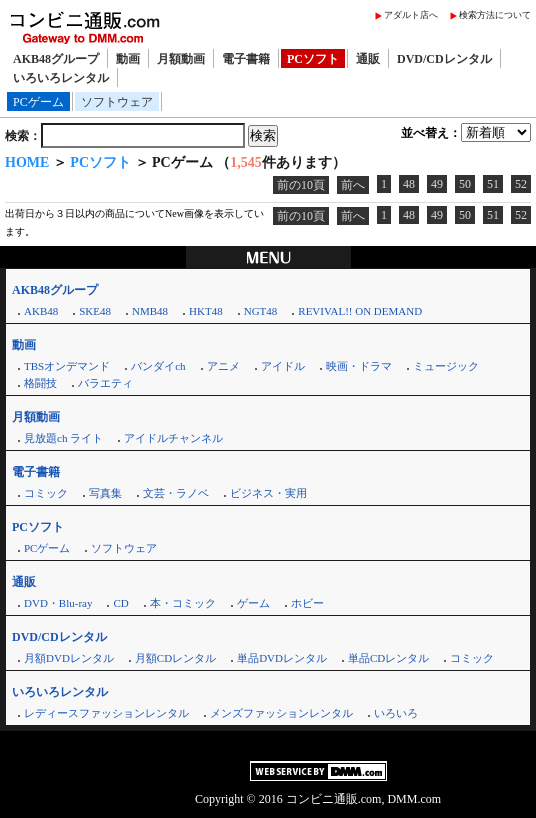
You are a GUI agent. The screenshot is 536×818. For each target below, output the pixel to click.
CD (120, 603)
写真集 (105, 493)
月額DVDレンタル (69, 658)
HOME (27, 162)
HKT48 (206, 311)
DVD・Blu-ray (58, 603)
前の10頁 (301, 185)
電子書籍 (246, 59)
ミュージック (446, 366)
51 (493, 184)
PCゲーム (38, 102)
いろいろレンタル (61, 78)
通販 (368, 59)
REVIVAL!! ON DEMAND (360, 311)
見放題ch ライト (63, 438)
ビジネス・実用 (268, 493)
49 (437, 184)
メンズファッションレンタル (281, 713)
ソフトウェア (117, 102)
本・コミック (183, 603)
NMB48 (150, 311)
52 (521, 184)
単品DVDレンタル (282, 658)
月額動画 (181, 59)
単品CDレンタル (388, 658)
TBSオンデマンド (67, 366)
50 (465, 184)
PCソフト (313, 59)
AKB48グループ (56, 59)
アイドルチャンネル (173, 438)
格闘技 (40, 383)
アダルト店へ (411, 15)
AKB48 (41, 311)
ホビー (307, 603)
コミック (46, 493)
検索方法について (495, 15)
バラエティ (105, 383)
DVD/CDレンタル (444, 59)
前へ (353, 185)
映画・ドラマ (359, 366)
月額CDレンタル (175, 658)
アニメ (223, 366)
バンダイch (158, 366)
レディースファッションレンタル (106, 713)
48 (409, 184)
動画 (128, 59)
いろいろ (396, 713)
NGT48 (261, 311)
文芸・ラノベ (176, 493)
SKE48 (95, 311)
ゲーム (253, 603)
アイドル (283, 366)
